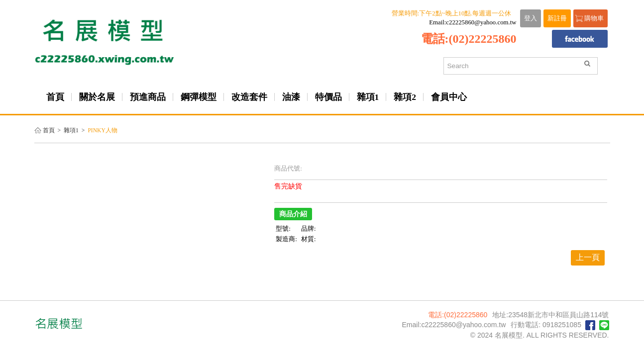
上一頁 (588, 257)
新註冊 (557, 18)
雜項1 (71, 131)
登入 (531, 18)
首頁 (49, 131)
